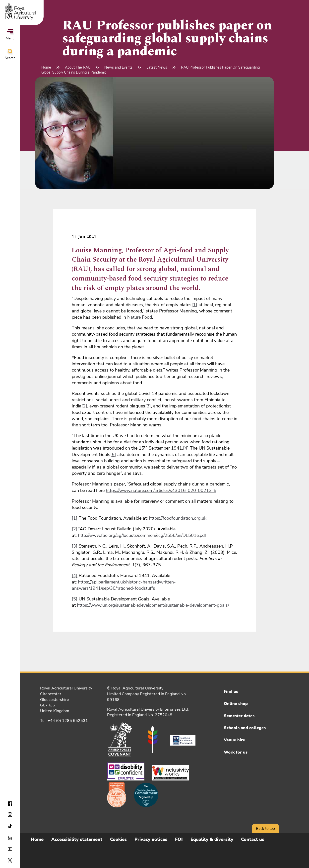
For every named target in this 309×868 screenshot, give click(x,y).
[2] (84, 406)
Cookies (118, 839)
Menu (10, 35)
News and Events (118, 67)
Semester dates (239, 716)
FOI (179, 839)
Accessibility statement (77, 839)
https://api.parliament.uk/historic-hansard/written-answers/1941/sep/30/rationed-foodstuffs (124, 585)
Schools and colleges (245, 728)
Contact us (253, 839)
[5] (113, 455)
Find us (231, 691)
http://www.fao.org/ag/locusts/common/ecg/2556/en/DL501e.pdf (142, 535)
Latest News (157, 67)
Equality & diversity (212, 839)
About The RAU (78, 67)
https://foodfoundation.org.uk (178, 518)
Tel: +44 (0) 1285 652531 (64, 721)
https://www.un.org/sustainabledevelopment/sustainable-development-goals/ (153, 605)
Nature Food (140, 317)
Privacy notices (151, 839)
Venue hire (234, 740)
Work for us (236, 752)
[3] (148, 406)
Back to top (265, 829)
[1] (194, 305)
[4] (186, 448)
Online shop (236, 704)
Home (46, 67)
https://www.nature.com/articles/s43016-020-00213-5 (161, 490)
